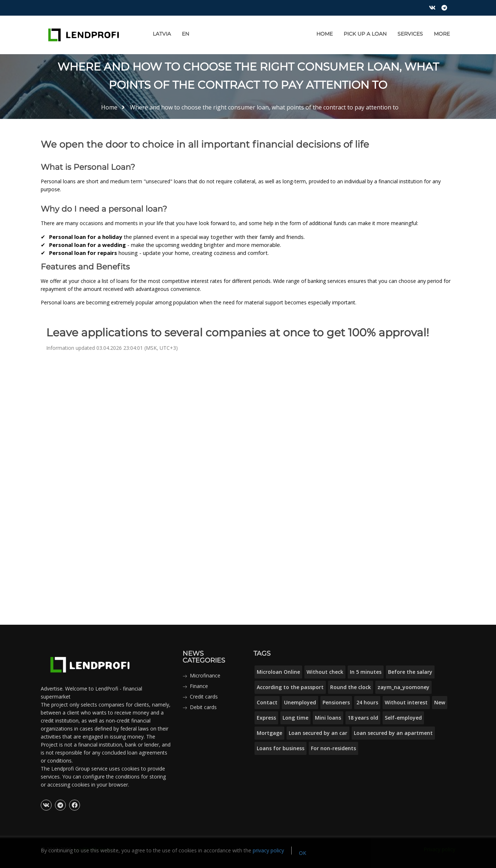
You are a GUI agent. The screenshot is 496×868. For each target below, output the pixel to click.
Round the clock (351, 687)
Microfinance (205, 675)
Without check (325, 672)
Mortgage (269, 733)
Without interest (406, 702)
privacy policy (268, 850)
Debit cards (203, 707)
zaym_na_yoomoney (403, 687)
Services (410, 34)
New (440, 702)
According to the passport (290, 687)
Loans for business (281, 748)
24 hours (367, 702)
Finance (199, 686)
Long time (295, 718)
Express (266, 718)
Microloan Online (278, 672)
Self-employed (403, 718)
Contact (267, 702)
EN (185, 34)
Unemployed (300, 702)
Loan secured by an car (318, 733)
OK (303, 853)
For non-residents (333, 748)
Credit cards (204, 697)
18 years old (363, 718)
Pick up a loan (365, 34)
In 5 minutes (366, 672)
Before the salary (410, 672)
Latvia (162, 34)
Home (325, 34)
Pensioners (336, 702)
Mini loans (328, 718)
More (442, 34)
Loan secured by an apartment (393, 733)
